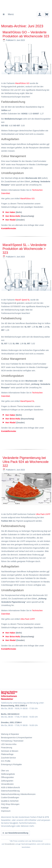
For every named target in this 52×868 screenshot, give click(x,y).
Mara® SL (23, 300)
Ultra (38, 514)
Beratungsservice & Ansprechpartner (17, 738)
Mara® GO (22, 83)
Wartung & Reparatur (10, 734)
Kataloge (5, 808)
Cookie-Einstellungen (10, 797)
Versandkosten (7, 784)
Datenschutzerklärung (10, 791)
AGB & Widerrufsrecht (11, 787)
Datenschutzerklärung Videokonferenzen (18, 794)
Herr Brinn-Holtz (13, 216)
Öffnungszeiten (8, 777)
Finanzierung (7, 748)
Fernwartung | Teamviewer (12, 741)
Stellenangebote (8, 774)
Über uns (5, 771)
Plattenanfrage (7, 754)
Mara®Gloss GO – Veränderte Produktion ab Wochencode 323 (26, 34)
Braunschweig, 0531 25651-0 (14, 706)
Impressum (6, 811)
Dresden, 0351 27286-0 (11, 722)
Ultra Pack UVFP (27, 619)
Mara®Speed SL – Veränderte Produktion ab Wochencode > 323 (24, 249)
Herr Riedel (11, 220)
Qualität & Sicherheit (10, 801)
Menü (8, 14)
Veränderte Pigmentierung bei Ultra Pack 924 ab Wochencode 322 (26, 462)
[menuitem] (8, 14)
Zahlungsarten (7, 781)
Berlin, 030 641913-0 (10, 714)
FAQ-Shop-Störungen (10, 804)
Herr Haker (10, 212)
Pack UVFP (45, 514)
